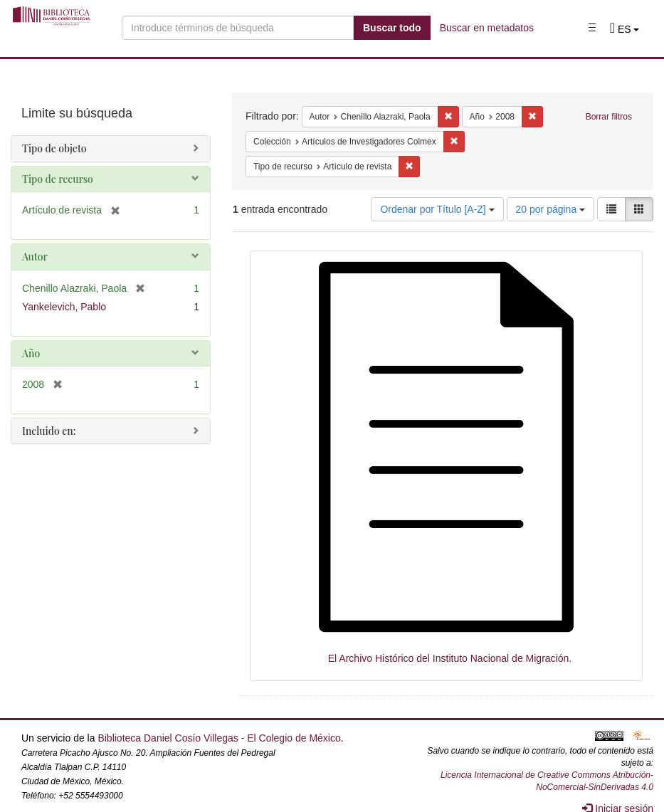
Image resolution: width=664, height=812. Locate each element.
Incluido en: (49, 431)
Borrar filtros (609, 117)
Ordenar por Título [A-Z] (437, 209)
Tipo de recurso (58, 179)
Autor (35, 257)
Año (31, 353)
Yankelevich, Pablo (64, 307)
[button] (625, 29)
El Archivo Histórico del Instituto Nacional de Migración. (450, 658)
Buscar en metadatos (487, 28)
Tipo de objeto (54, 148)
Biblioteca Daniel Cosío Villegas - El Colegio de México (219, 738)
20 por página (551, 209)
